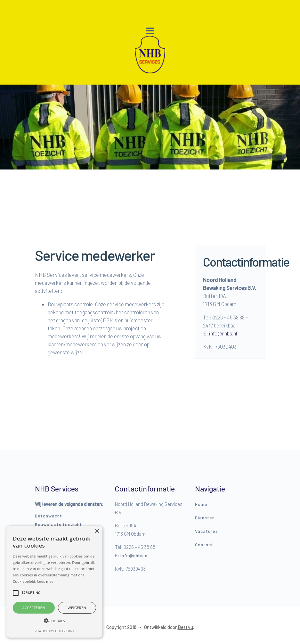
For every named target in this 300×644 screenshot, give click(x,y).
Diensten (205, 518)
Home (201, 504)
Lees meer (46, 581)
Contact (204, 545)
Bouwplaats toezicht (58, 524)
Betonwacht (49, 516)
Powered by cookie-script (55, 631)
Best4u (185, 627)
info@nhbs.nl (223, 333)
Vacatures (207, 531)
